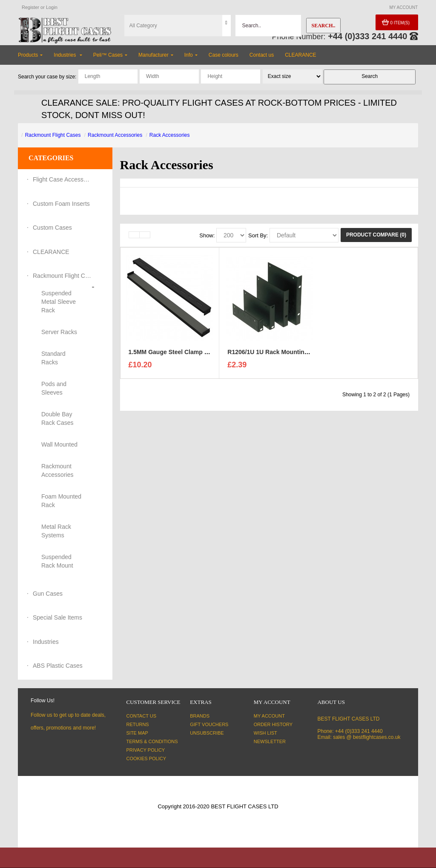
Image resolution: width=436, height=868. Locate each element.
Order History (273, 724)
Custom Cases (52, 228)
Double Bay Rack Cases (57, 418)
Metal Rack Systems (56, 531)
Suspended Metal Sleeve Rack (59, 302)
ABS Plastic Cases (58, 666)
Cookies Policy (146, 758)
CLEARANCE (51, 252)
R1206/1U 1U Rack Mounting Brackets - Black (292, 354)
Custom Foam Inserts (61, 204)
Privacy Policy (146, 750)
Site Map (137, 733)
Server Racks (59, 332)
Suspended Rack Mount (57, 561)
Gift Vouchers (209, 724)
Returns (138, 724)
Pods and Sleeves (54, 388)
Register (30, 7)
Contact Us (142, 716)
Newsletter (270, 741)
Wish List (265, 733)
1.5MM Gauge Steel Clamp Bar (172, 354)
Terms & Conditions (152, 741)
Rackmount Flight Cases (53, 135)
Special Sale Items (57, 617)
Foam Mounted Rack (61, 501)
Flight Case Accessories (63, 179)
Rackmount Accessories (115, 135)
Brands (200, 716)
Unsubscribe (207, 733)
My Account (269, 716)
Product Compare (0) (376, 235)
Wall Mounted (59, 444)
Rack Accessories (170, 135)
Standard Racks (53, 358)
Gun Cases (48, 594)
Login (52, 7)
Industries (46, 642)
